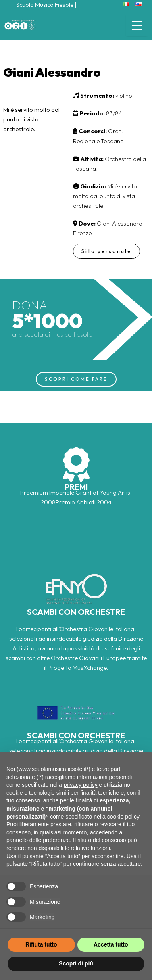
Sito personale (106, 251)
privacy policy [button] (81, 785)
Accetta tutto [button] (111, 944)
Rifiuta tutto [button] (41, 944)
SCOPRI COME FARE (76, 379)
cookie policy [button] (123, 817)
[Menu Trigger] (137, 25)
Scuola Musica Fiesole (45, 5)
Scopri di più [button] (76, 963)
